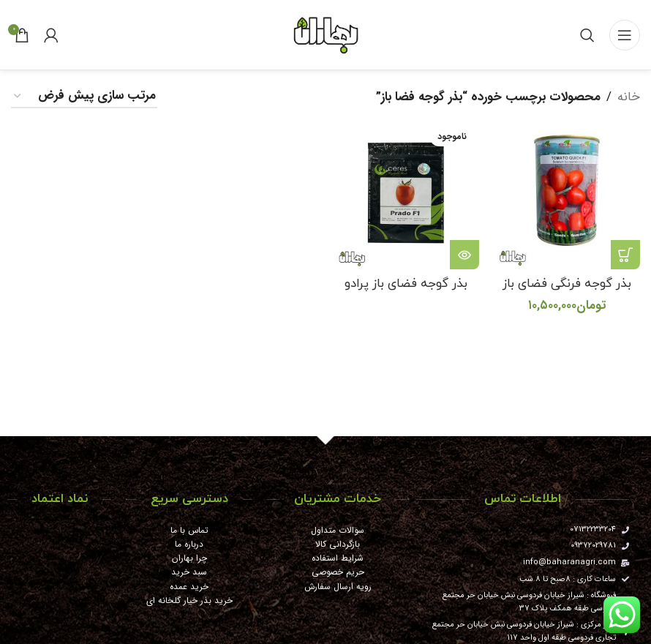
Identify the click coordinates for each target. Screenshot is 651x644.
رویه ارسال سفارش (338, 587)
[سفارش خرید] (84, 97)
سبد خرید (189, 572)
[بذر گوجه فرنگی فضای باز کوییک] (567, 196)
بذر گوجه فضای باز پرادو (406, 284)
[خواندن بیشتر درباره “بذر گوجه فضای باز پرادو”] (464, 255)
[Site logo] (325, 34)
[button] (625, 255)
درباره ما (189, 544)
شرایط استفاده (338, 558)
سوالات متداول (338, 530)
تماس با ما (189, 530)
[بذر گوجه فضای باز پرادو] (406, 196)
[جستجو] (587, 35)
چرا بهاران (189, 558)
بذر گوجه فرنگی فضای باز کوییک (567, 293)
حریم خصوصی (338, 572)
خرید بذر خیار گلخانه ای (189, 600)
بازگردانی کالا (338, 544)
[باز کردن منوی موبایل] (625, 35)
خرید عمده (189, 587)
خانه (629, 97)
